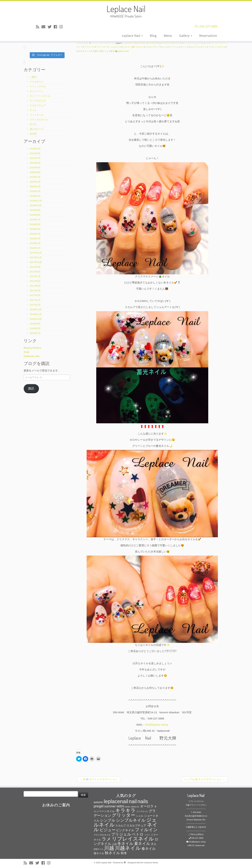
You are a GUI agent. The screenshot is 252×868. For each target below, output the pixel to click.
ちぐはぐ (195, 43)
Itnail (26, 352)
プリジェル (175, 47)
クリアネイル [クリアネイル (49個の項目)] (142, 811)
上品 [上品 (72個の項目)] (114, 844)
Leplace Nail (132, 36)
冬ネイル (87, 51)
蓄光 (113, 51)
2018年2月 (35, 243)
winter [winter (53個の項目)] (128, 807)
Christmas (127, 43)
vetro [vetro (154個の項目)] (120, 806)
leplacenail (139, 43)
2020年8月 (35, 172)
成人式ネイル (37, 129)
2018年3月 (35, 239)
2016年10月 (36, 319)
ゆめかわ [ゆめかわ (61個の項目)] (135, 807)
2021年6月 (35, 163)
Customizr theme (151, 863)
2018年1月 (35, 248)
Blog (153, 36)
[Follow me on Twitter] (51, 27)
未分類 (33, 134)
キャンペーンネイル (40, 96)
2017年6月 (35, 281)
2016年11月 (36, 314)
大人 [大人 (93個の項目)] (154, 844)
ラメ (205, 47)
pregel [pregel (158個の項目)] (99, 806)
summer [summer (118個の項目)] (110, 806)
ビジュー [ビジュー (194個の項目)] (108, 830)
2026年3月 (35, 149)
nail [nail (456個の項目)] (133, 801)
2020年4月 (35, 182)
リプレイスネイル (217, 47)
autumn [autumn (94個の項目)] (98, 802)
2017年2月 (35, 300)
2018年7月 (35, 220)
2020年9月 (35, 168)
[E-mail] (45, 27)
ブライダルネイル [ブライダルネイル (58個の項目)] (102, 835)
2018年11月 (36, 201)
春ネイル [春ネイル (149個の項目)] (149, 849)
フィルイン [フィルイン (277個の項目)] (146, 830)
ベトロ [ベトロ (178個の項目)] (138, 834)
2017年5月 (35, 286)
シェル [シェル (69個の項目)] (140, 816)
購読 (31, 389)
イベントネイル (38, 86)
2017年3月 (35, 295)
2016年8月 (35, 328)
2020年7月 (35, 177)
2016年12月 (36, 310)
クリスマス (90, 47)
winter (174, 43)
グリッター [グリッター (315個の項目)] (124, 815)
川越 (95, 51)
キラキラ (216, 43)
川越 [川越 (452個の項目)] (109, 848)
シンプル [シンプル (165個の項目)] (108, 820)
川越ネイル (104, 51)
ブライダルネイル (39, 120)
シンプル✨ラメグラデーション (204, 779)
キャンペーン (37, 91)
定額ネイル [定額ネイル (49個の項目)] (98, 849)
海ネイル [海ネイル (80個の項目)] (99, 853)
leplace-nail (123, 51)
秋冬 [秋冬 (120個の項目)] (124, 853)
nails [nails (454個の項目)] (143, 801)
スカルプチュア (38, 105)
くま (187, 43)
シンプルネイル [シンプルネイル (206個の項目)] (131, 820)
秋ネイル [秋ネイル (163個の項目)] (112, 853)
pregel (160, 43)
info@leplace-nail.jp (157, 725)
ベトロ (186, 47)
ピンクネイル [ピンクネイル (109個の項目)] (125, 830)
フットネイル (37, 115)
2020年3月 (35, 187)
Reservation (208, 36)
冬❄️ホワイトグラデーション (99, 779)
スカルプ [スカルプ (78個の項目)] (121, 826)
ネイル (33, 110)
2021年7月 (35, 158)
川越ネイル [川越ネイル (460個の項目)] (128, 848)
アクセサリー (37, 82)
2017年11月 (36, 257)
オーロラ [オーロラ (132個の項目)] (147, 806)
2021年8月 (35, 153)
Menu (168, 36)
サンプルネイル (38, 101)
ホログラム (196, 47)
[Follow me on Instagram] (62, 27)
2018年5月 (35, 229)
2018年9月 (35, 210)
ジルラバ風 (129, 47)
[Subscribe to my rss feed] (39, 27)
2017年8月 (35, 272)
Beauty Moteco (32, 348)
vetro (167, 43)
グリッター (102, 47)
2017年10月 (36, 262)
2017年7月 (35, 276)
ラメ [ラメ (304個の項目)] (106, 839)
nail (147, 43)
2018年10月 (36, 205)
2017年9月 (35, 267)
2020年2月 (35, 191)
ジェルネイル (115, 47)
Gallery (186, 36)
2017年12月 (36, 253)
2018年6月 (35, 224)
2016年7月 (35, 333)
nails (153, 43)
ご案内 (33, 77)
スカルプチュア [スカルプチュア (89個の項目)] (136, 826)
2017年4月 (35, 291)
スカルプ (140, 47)
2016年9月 (35, 324)
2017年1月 (35, 305)
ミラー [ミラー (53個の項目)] (147, 835)
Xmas (181, 43)
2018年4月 (35, 234)
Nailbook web (31, 356)
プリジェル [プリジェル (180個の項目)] (121, 834)
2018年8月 (35, 215)
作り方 (33, 124)
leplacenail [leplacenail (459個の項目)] (116, 801)
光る (78, 51)
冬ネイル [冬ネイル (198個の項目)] (125, 844)
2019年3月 (35, 196)
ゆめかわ (206, 43)
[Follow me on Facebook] (57, 27)
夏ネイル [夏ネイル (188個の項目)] (142, 844)
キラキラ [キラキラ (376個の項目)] (125, 810)
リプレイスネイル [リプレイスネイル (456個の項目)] (133, 839)
